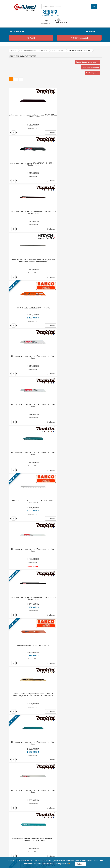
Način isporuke (16, 818)
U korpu (48, 132)
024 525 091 (51, 11)
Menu (90, 31)
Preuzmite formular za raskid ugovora (73, 821)
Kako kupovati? (16, 811)
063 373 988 (51, 13)
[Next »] (21, 79)
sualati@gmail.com (50, 15)
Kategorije (17, 31)
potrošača (58, 739)
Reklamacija (15, 821)
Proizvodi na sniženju (91, 67)
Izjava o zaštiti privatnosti (20, 825)
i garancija (60, 726)
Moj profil (63, 815)
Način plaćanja (16, 815)
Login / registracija (66, 811)
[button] (88, 62)
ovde (70, 864)
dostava (52, 713)
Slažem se (81, 864)
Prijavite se (93, 696)
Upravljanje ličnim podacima (69, 818)
